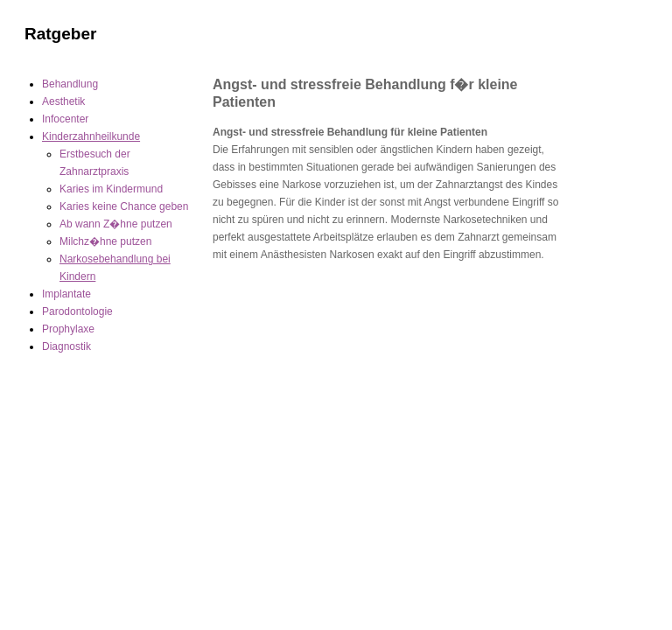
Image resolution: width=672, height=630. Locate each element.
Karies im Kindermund (111, 189)
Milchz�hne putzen (105, 241)
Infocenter (65, 119)
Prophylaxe (68, 329)
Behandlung (70, 84)
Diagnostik (66, 346)
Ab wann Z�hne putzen (116, 224)
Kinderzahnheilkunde (91, 136)
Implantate (66, 294)
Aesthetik (63, 101)
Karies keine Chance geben (124, 206)
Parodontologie (77, 311)
